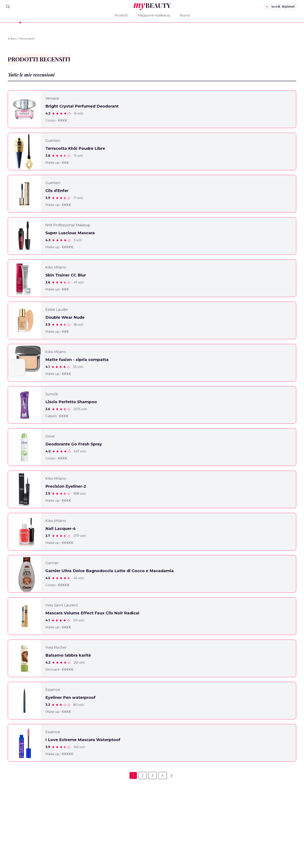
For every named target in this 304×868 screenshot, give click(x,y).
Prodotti (121, 15)
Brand (185, 15)
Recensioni (27, 39)
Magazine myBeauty (154, 15)
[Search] (8, 7)
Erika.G (12, 39)
